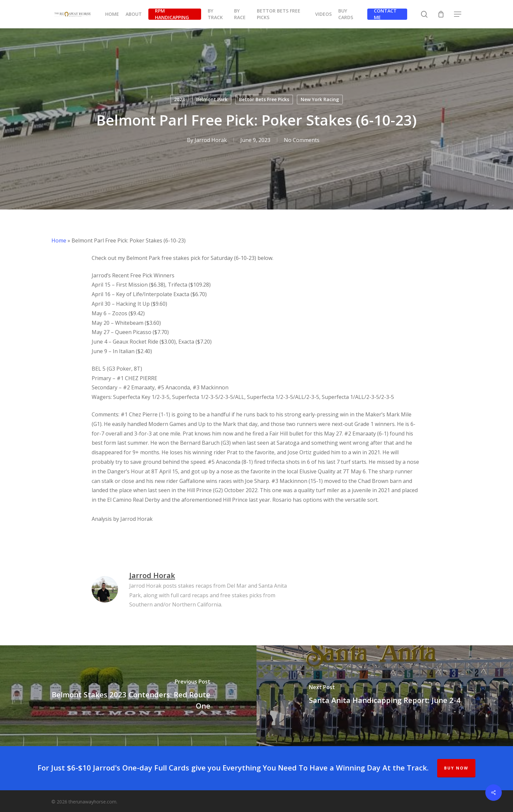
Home (59, 240)
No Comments (302, 140)
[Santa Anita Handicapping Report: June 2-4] (385, 696)
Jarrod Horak (211, 140)
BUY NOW (456, 768)
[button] (458, 14)
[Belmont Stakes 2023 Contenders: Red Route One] (128, 696)
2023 (179, 99)
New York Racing (320, 99)
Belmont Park (212, 99)
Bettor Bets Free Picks (264, 99)
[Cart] (441, 14)
